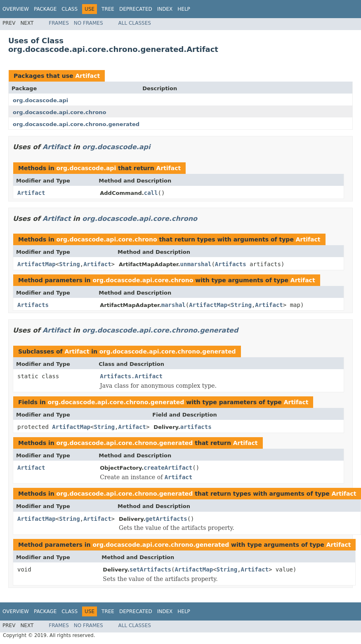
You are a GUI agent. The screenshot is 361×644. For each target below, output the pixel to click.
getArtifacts (166, 519)
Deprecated (136, 9)
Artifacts (231, 264)
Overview (16, 9)
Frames (59, 23)
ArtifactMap (37, 264)
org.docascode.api (40, 100)
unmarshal (196, 264)
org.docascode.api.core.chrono (60, 112)
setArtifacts (150, 569)
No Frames (88, 23)
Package (45, 9)
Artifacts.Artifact (131, 376)
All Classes (135, 23)
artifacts (196, 427)
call (151, 193)
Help (184, 9)
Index (165, 9)
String (70, 264)
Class (70, 9)
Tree (108, 9)
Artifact (87, 76)
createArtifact (168, 468)
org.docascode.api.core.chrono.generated (76, 124)
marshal (173, 305)
